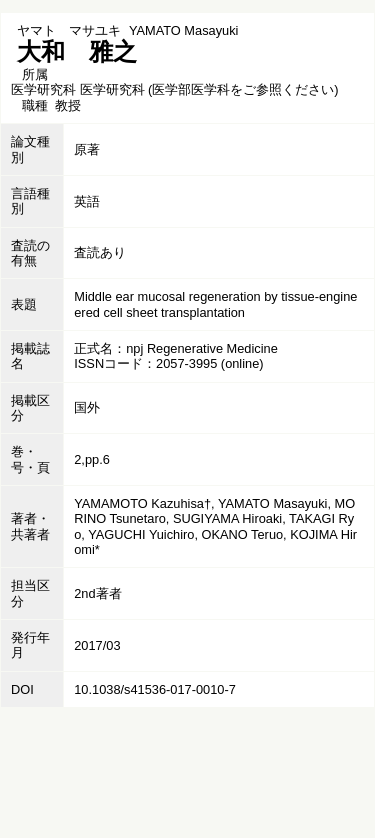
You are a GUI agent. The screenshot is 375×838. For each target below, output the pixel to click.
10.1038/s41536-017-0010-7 (155, 689)
